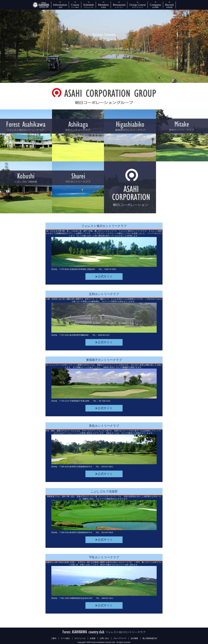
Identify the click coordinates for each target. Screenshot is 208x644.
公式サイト (105, 276)
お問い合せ (104, 638)
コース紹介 (65, 638)
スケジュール (80, 638)
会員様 (93, 638)
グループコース (120, 638)
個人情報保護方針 (150, 638)
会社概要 (134, 638)
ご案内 (53, 638)
